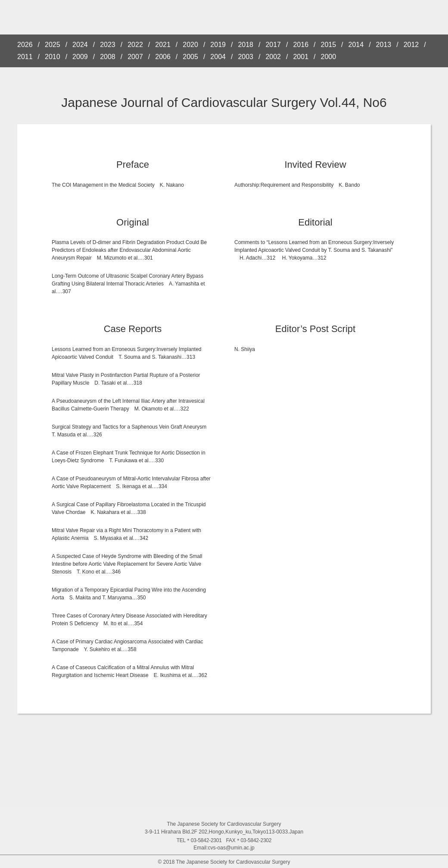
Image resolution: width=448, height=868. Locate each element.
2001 (301, 57)
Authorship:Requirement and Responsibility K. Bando (297, 185)
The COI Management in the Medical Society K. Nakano (118, 185)
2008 (108, 57)
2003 (246, 57)
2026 (25, 45)
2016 (301, 45)
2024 (80, 45)
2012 (411, 45)
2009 (80, 57)
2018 (246, 45)
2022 (135, 45)
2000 (329, 57)
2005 (190, 57)
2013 (384, 45)
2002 (273, 57)
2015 (329, 45)
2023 (108, 45)
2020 (190, 45)
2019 (218, 45)
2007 (135, 57)
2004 (218, 57)
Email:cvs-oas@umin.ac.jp (224, 848)
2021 (163, 45)
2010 (53, 57)
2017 (273, 45)
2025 (53, 45)
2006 (163, 57)
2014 (356, 45)
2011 (25, 57)
